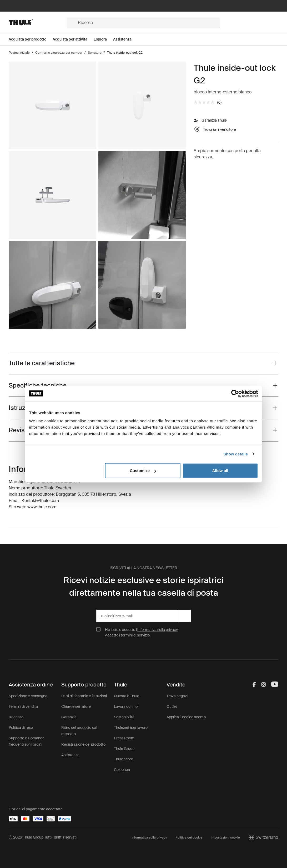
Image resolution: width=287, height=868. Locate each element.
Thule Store (124, 759)
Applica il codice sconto (186, 717)
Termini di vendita (23, 706)
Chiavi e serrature (76, 706)
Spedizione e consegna (28, 696)
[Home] (38, 22)
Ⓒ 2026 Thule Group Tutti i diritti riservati (43, 837)
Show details (236, 454)
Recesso (16, 717)
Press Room (124, 738)
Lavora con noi (126, 706)
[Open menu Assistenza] (125, 39)
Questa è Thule (127, 696)
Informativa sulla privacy (158, 630)
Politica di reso (21, 727)
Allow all (220, 471)
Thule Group (124, 749)
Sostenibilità (124, 717)
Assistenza (70, 755)
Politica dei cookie (189, 837)
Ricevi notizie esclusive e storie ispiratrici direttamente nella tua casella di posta (143, 586)
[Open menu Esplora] (103, 39)
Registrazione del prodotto (83, 744)
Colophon (122, 770)
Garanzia (69, 717)
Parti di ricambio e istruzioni (84, 696)
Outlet (172, 706)
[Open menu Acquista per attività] (73, 39)
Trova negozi (177, 696)
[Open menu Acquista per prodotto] (31, 39)
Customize (143, 471)
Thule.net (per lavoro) (131, 727)
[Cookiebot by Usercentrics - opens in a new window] (235, 393)
